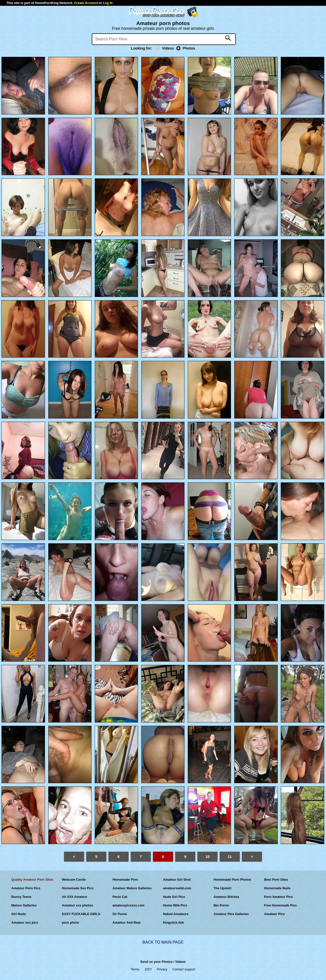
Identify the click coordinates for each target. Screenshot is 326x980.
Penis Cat (120, 897)
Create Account (86, 3)
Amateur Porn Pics (26, 888)
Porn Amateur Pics (278, 897)
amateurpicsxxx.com (129, 905)
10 (207, 857)
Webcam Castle (74, 880)
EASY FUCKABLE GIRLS (81, 914)
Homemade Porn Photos (232, 880)
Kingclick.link (173, 923)
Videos (165, 48)
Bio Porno (221, 905)
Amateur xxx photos (77, 905)
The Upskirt (222, 888)
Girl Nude (19, 914)
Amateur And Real (126, 923)
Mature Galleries (24, 905)
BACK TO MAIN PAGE (163, 942)
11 (230, 857)
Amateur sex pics (25, 923)
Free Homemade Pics (280, 905)
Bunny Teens (21, 897)
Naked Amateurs (176, 914)
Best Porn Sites (276, 880)
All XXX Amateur (75, 897)
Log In (108, 3)
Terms (135, 969)
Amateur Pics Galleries (231, 914)
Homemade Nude (277, 888)
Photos (186, 48)
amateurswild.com (177, 888)
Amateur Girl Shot (177, 880)
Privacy (162, 969)
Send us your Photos (156, 962)
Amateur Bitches (226, 897)
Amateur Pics (274, 914)
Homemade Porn (125, 880)
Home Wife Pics (175, 905)
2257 (148, 969)
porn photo (71, 923)
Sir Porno (120, 914)
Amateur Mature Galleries (132, 888)
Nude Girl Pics (174, 897)
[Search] (164, 39)
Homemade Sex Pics (78, 888)
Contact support (184, 969)
